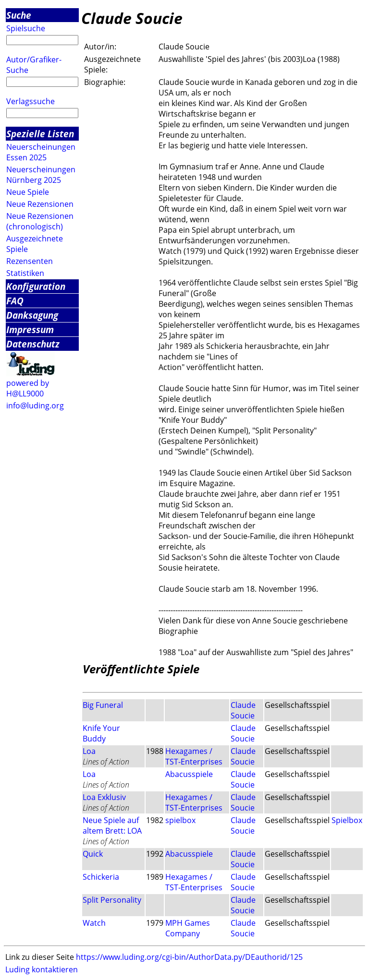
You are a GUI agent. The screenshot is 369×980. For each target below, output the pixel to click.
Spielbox (347, 820)
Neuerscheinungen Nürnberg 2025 (41, 175)
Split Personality (112, 900)
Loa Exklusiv (104, 797)
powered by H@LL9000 (28, 388)
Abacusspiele (189, 774)
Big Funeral (103, 705)
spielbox (180, 820)
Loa (89, 751)
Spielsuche (26, 28)
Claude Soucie (243, 710)
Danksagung (32, 315)
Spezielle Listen (40, 134)
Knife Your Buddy (101, 733)
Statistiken (25, 273)
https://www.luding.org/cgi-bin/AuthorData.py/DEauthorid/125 (189, 957)
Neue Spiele (28, 192)
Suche (19, 15)
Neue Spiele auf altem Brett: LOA (112, 825)
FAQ (15, 301)
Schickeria (101, 877)
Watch (94, 923)
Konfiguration (36, 286)
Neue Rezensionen (40, 204)
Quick (93, 854)
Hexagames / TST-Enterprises (194, 756)
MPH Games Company (188, 928)
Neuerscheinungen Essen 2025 (41, 152)
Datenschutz (33, 344)
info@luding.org (35, 406)
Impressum (30, 329)
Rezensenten (30, 261)
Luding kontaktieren (42, 969)
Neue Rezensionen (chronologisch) (40, 221)
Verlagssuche (31, 101)
